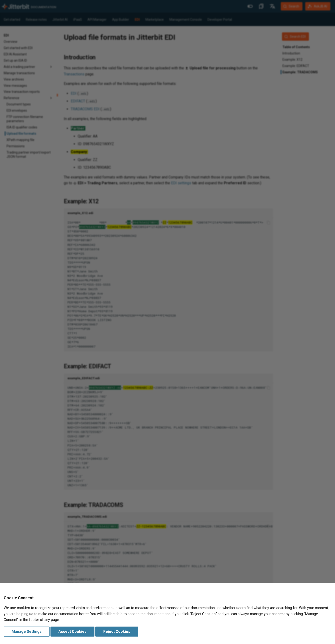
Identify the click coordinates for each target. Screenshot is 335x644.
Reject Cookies (117, 632)
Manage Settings (27, 632)
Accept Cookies (72, 632)
